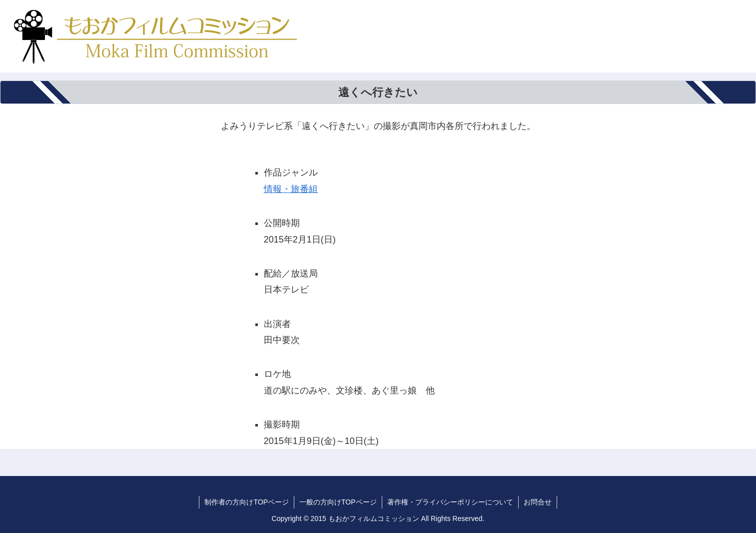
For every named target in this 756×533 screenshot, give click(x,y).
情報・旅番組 (291, 189)
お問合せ (538, 502)
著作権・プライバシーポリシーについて (450, 502)
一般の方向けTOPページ (338, 502)
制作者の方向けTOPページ (247, 502)
